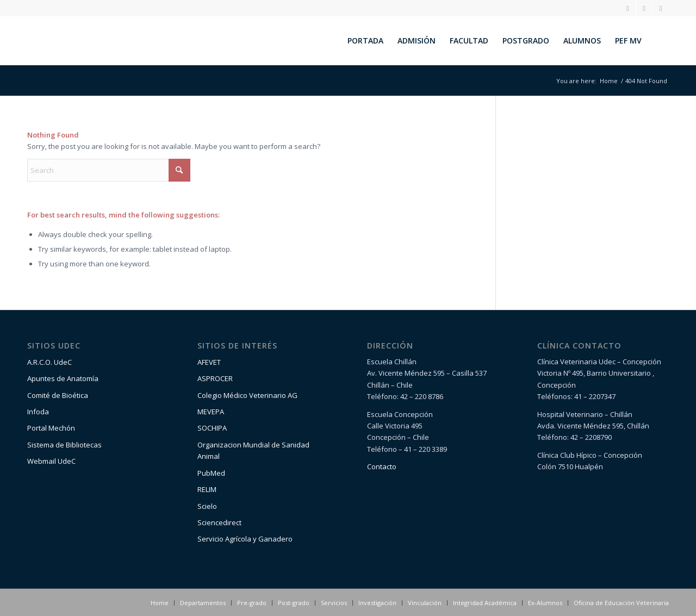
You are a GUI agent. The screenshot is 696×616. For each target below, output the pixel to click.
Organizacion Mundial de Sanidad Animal (253, 450)
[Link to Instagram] (628, 8)
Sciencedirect (219, 522)
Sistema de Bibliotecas (64, 445)
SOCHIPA (212, 428)
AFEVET (209, 362)
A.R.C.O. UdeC (49, 362)
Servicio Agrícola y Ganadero (245, 539)
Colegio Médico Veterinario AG (247, 395)
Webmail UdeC (51, 461)
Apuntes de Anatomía (63, 378)
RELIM (207, 489)
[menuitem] (365, 41)
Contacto (382, 466)
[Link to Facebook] (644, 8)
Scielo (207, 506)
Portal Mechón (51, 428)
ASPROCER (215, 378)
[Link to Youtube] (661, 8)
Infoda (38, 412)
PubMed (211, 473)
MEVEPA (211, 412)
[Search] (659, 41)
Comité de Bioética (58, 395)
